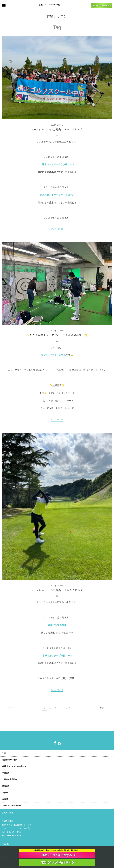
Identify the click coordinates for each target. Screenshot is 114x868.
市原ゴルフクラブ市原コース (57, 656)
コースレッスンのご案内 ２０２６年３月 (57, 590)
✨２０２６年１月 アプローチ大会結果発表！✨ (57, 335)
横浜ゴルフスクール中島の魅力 (15, 767)
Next (103, 708)
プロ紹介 (6, 773)
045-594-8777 (14, 832)
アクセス (6, 793)
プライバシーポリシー (11, 806)
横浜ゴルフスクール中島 (53, 355)
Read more (57, 229)
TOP (4, 753)
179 (68, 708)
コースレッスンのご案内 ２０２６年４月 (57, 130)
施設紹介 (6, 786)
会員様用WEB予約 (10, 760)
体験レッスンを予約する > (59, 855)
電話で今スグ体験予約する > (59, 862)
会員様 (5, 799)
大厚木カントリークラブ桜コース (57, 195)
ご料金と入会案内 (10, 780)
